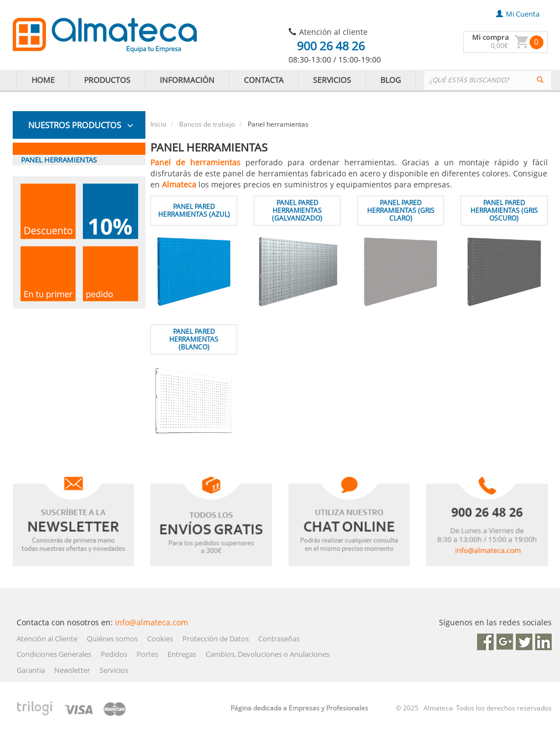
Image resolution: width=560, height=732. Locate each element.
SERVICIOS (332, 80)
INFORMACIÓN (187, 80)
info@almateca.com (151, 622)
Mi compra (491, 37)
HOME (43, 80)
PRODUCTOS (107, 80)
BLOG (391, 80)
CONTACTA (264, 80)
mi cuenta (518, 14)
